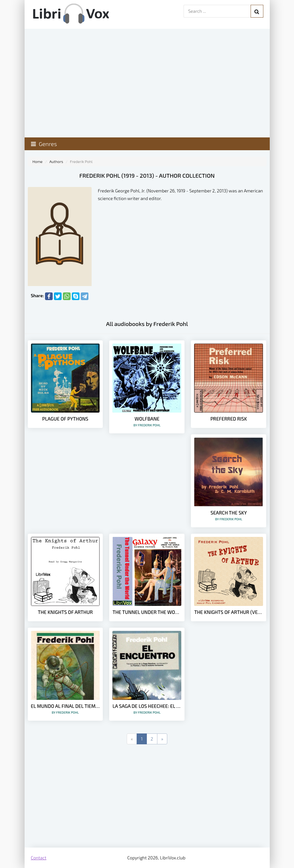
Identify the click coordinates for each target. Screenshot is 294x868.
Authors (56, 161)
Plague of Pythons (65, 419)
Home (38, 161)
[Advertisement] (147, 796)
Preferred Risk (229, 419)
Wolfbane (147, 421)
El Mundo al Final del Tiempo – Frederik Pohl (65, 709)
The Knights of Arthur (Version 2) (229, 612)
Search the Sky (229, 515)
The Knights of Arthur (65, 612)
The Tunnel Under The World (147, 612)
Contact (39, 858)
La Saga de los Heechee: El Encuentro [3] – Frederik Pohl (147, 709)
